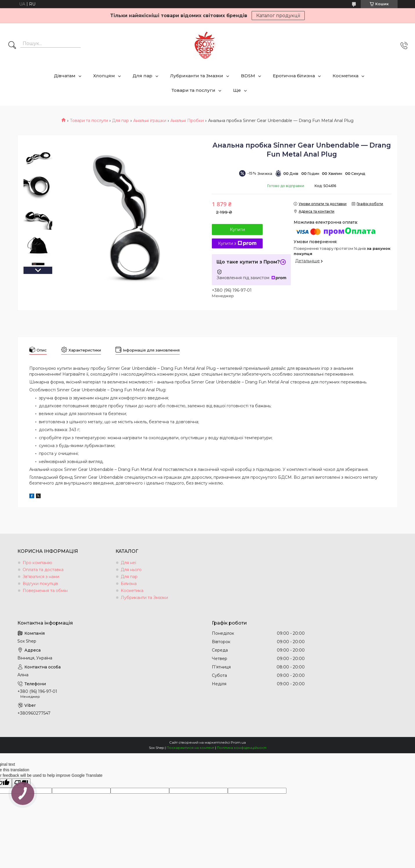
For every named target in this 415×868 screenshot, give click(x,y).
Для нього (131, 570)
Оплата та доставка (43, 570)
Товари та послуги (193, 90)
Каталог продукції (278, 16)
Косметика (345, 76)
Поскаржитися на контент (190, 748)
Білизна (129, 584)
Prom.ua (238, 742)
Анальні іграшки (150, 121)
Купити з (237, 243)
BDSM (248, 76)
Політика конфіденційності (242, 748)
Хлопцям (104, 76)
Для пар (142, 76)
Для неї (128, 563)
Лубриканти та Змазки (197, 76)
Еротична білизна (294, 76)
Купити (237, 229)
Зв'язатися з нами (41, 577)
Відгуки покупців (40, 584)
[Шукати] (12, 46)
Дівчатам (65, 76)
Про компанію (37, 563)
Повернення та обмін (45, 591)
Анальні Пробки (187, 121)
